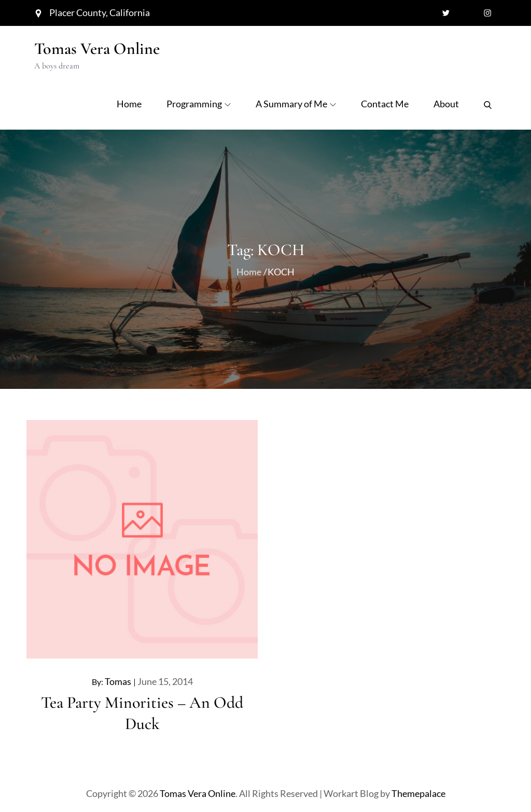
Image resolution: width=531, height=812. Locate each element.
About (446, 104)
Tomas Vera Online (97, 48)
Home (129, 104)
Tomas (118, 681)
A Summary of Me (296, 104)
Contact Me (385, 104)
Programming (199, 104)
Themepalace (418, 793)
